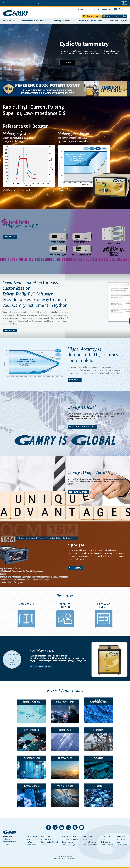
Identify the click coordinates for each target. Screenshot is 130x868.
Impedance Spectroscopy (71, 839)
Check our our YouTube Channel (75, 827)
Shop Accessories (93, 16)
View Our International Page (83, 427)
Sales (103, 839)
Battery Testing (46, 839)
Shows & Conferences (90, 842)
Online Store (121, 837)
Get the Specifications (41, 666)
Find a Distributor (107, 845)
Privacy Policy (31, 845)
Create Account (121, 839)
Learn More (67, 62)
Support (60, 9)
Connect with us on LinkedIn (62, 827)
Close (124, 3)
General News (87, 839)
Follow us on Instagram (68, 827)
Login (118, 842)
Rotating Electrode (62, 21)
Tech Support (105, 842)
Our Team (30, 842)
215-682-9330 (9, 844)
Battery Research (68, 842)
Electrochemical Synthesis (50, 842)
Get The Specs (75, 568)
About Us (71, 9)
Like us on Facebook (48, 827)
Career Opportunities (90, 845)
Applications (94, 9)
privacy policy (42, 3)
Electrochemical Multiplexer (34, 21)
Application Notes (69, 837)
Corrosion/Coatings (68, 845)
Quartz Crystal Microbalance (90, 21)
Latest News (87, 837)
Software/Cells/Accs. (119, 21)
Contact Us (106, 9)
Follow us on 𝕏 (55, 827)
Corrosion (44, 845)
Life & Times (31, 839)
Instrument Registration (116, 16)
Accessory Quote (122, 845)
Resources (81, 9)
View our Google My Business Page (82, 827)
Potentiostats (8, 21)
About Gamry (32, 837)
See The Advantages (78, 492)
